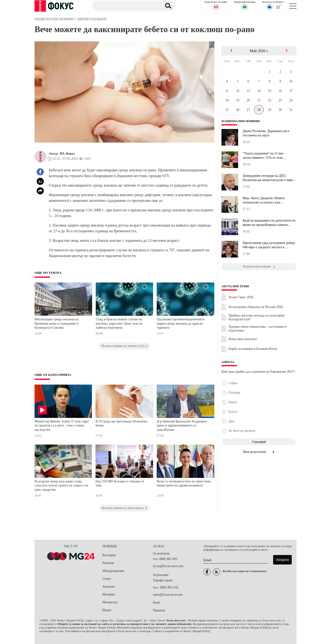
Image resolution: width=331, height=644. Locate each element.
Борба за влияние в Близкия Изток (253, 349)
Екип (156, 602)
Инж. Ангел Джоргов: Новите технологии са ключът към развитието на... (264, 200)
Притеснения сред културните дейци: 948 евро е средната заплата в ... (269, 245)
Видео (107, 610)
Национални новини (240, 121)
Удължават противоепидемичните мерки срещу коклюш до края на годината (181, 323)
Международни (113, 571)
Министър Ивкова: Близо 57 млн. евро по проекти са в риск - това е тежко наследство (62, 426)
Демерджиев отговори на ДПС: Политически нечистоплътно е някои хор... (269, 178)
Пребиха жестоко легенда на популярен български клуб (257, 317)
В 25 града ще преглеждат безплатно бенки (121, 424)
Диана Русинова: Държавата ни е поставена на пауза (266, 133)
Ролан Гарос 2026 (241, 297)
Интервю (109, 594)
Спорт (107, 579)
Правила (159, 610)
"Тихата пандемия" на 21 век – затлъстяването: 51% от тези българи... (264, 156)
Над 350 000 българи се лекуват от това (120, 483)
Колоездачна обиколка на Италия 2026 (256, 307)
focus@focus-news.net (168, 566)
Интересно (110, 602)
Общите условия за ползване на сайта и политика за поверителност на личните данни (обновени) (124, 624)
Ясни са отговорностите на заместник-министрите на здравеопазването (184, 483)
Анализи (108, 587)
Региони (108, 563)
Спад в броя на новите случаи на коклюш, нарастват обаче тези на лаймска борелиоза (119, 323)
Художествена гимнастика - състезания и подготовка (258, 329)
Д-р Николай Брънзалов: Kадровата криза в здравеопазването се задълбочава (182, 426)
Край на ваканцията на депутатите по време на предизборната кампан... (269, 223)
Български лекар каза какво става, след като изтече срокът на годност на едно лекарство (61, 485)
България (109, 555)
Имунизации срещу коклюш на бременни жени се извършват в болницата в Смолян (57, 323)
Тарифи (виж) (163, 580)
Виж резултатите (259, 452)
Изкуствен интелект (243, 339)
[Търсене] (125, 6)
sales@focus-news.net (168, 595)
